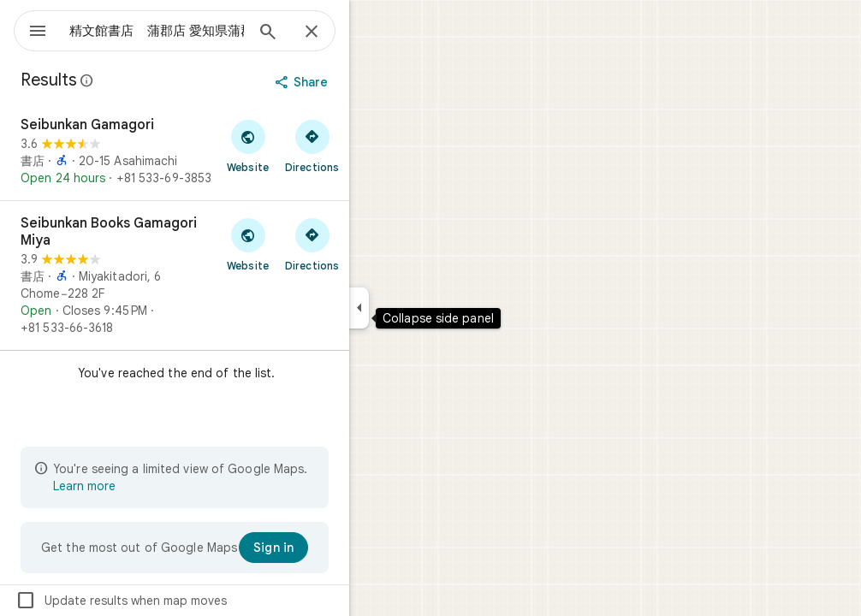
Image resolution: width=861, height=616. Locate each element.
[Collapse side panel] (421, 308)
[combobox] (201, 31)
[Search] (330, 33)
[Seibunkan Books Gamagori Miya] (236, 275)
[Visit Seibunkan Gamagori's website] (309, 145)
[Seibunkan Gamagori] (236, 151)
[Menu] (31, 29)
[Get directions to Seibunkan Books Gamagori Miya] (374, 244)
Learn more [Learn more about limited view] (146, 486)
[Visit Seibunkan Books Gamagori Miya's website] (309, 244)
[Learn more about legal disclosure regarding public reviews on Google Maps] (149, 80)
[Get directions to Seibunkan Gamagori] (374, 145)
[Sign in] (335, 548)
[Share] (365, 82)
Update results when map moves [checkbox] (183, 601)
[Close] (373, 33)
